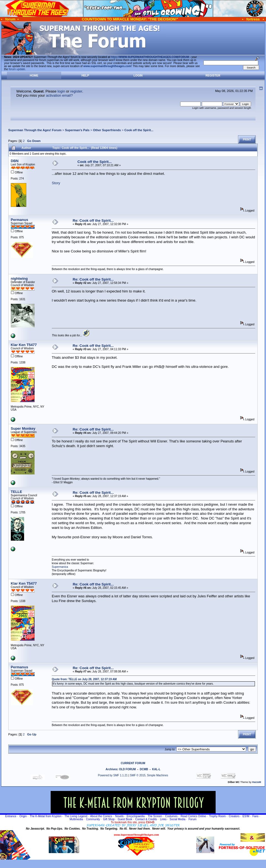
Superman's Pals (77, 130)
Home (34, 76)
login (61, 91)
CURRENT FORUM (133, 763)
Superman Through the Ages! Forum (35, 130)
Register (213, 76)
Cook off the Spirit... (139, 130)
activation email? (59, 95)
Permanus (20, 220)
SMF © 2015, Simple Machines (149, 775)
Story (56, 183)
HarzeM (257, 782)
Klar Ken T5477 (24, 345)
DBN (15, 161)
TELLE (16, 492)
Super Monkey (23, 428)
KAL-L (156, 769)
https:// (150, 57)
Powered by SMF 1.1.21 (113, 775)
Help (85, 76)
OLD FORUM (127, 769)
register (76, 91)
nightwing (19, 279)
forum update (17, 69)
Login (138, 76)
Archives (112, 769)
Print (247, 140)
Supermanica (60, 567)
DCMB (144, 769)
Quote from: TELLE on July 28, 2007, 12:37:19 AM (84, 679)
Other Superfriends (107, 130)
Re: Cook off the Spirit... (93, 221)
